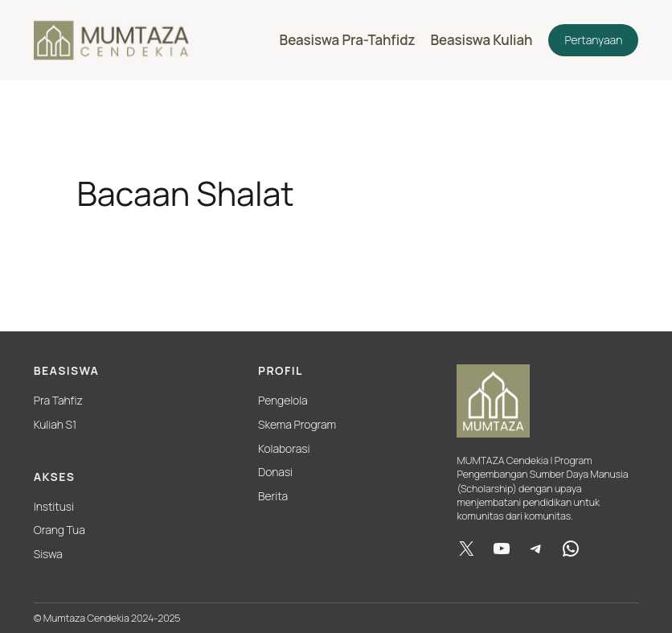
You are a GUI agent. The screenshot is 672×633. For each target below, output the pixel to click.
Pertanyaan (593, 40)
